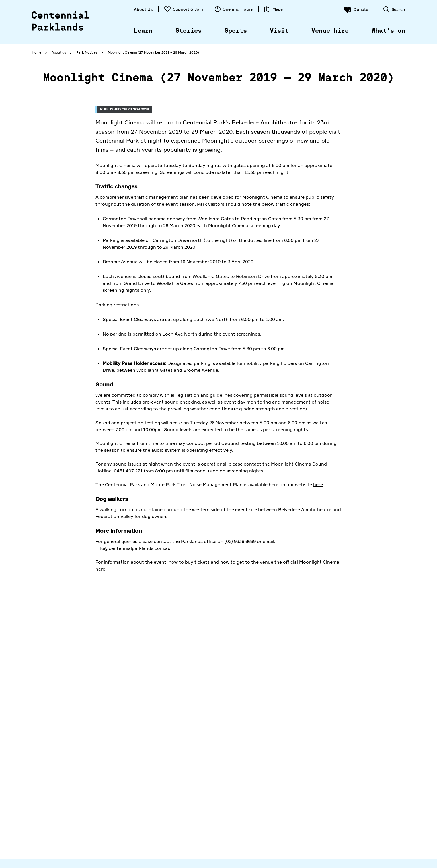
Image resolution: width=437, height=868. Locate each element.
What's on (388, 31)
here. (101, 569)
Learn (143, 31)
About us (59, 52)
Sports (236, 31)
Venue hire (330, 31)
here (318, 484)
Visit (279, 31)
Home (37, 52)
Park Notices (87, 52)
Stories (189, 31)
